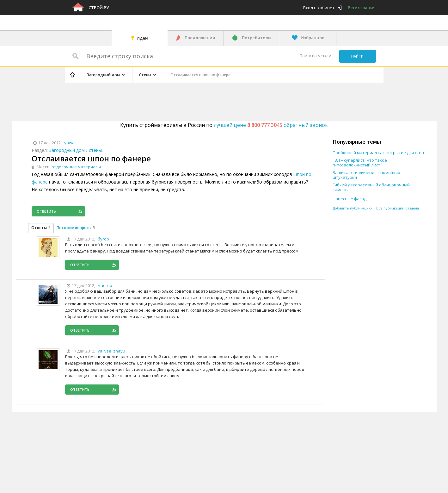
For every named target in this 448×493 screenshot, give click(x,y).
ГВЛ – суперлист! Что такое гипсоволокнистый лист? (360, 163)
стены (95, 150)
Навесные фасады (351, 199)
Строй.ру (99, 8)
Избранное (313, 38)
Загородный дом (67, 150)
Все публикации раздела (398, 208)
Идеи (142, 38)
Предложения (200, 38)
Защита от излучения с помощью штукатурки (366, 175)
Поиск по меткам (316, 56)
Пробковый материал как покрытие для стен (378, 153)
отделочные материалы (76, 167)
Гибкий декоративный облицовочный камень (371, 187)
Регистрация (362, 8)
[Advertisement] (184, 101)
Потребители (256, 38)
